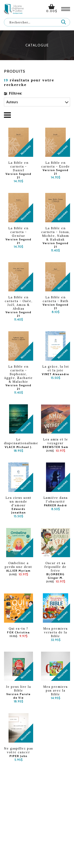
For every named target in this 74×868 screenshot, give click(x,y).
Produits (15, 71)
